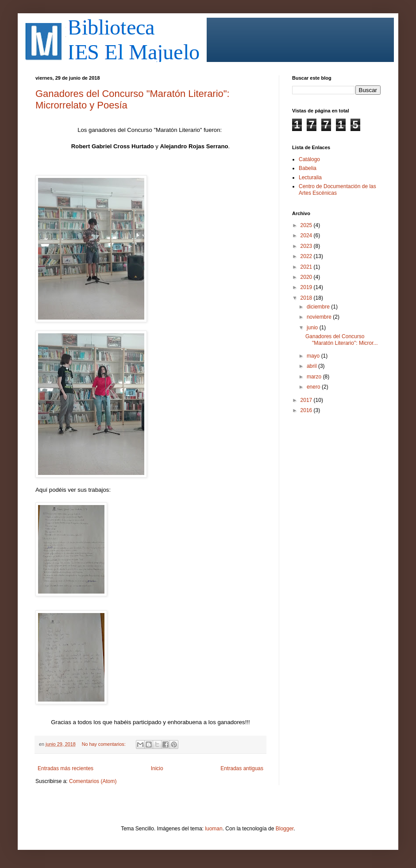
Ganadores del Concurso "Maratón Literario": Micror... (342, 339)
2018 (307, 298)
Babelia (308, 168)
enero (314, 387)
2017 (307, 400)
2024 (307, 235)
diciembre (319, 307)
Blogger (285, 829)
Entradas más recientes (65, 768)
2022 (307, 256)
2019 (307, 287)
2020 (307, 277)
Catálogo (309, 159)
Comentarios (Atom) (93, 781)
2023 (307, 246)
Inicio (157, 768)
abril (312, 366)
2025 (307, 225)
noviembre (320, 317)
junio (313, 328)
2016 (307, 410)
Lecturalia (310, 177)
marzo (315, 377)
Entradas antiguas (242, 768)
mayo (314, 356)
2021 (307, 267)
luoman (214, 829)
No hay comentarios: (104, 744)
